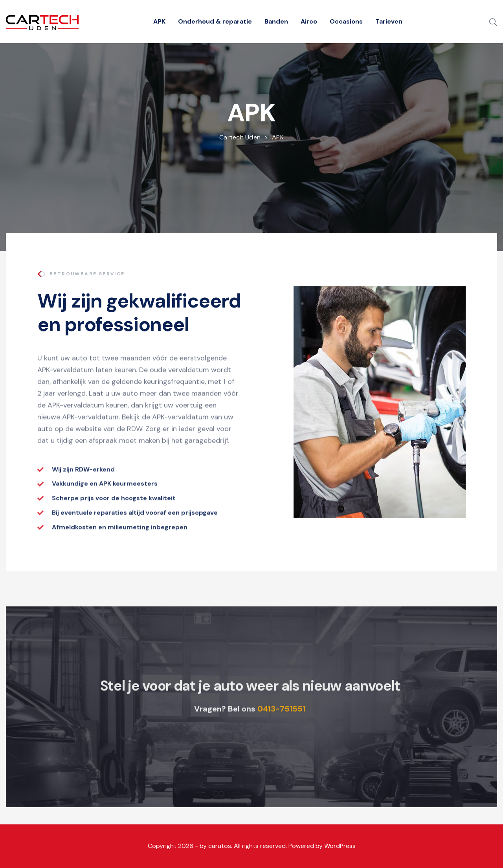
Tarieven (389, 21)
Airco (309, 21)
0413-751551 (281, 719)
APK (159, 21)
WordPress (340, 846)
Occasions (346, 21)
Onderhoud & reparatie (215, 21)
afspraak (103, 451)
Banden (276, 21)
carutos (220, 846)
